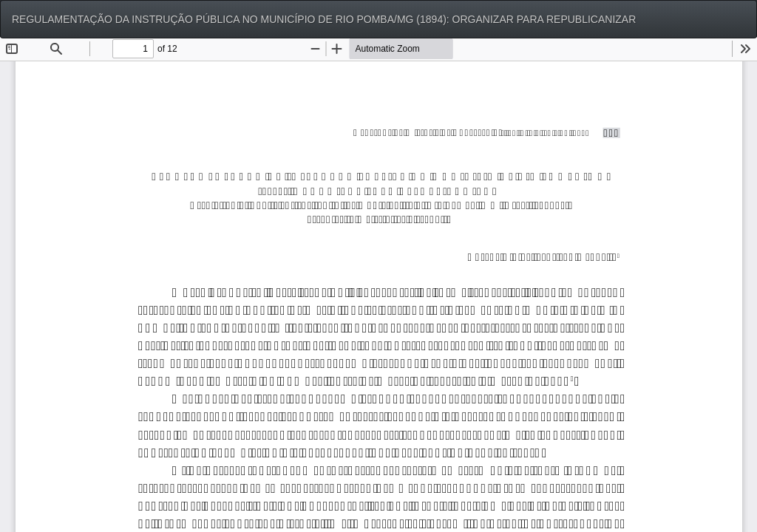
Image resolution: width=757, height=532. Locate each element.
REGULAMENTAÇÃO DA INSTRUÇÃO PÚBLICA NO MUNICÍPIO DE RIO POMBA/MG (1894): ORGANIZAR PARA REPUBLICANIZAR (324, 19)
